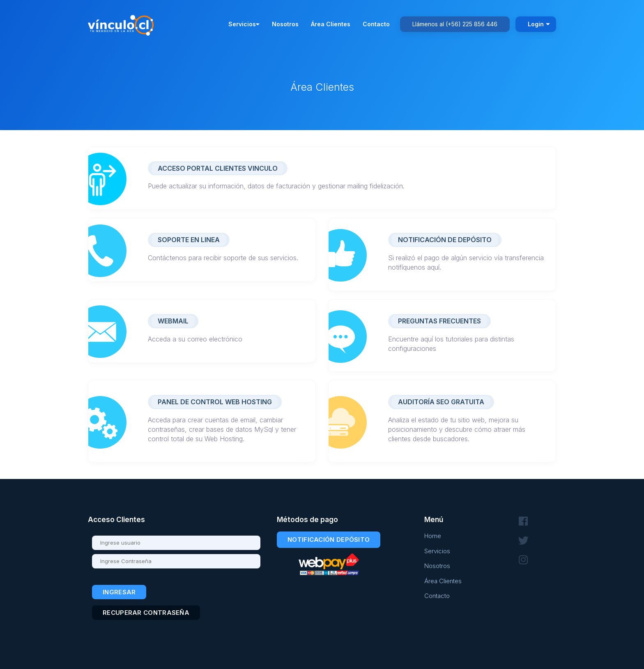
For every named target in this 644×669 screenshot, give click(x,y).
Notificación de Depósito (445, 240)
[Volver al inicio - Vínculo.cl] (123, 23)
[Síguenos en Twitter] (523, 541)
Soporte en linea (189, 240)
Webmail (173, 321)
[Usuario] (176, 543)
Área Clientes (331, 24)
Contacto (376, 24)
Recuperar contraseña (146, 613)
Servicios (244, 24)
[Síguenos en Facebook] (523, 521)
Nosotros (285, 24)
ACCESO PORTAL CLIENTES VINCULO (218, 168)
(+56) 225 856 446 (471, 24)
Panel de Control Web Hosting (215, 402)
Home (433, 536)
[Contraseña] (176, 561)
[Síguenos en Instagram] (523, 560)
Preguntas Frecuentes (439, 321)
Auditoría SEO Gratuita (441, 402)
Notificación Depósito (329, 540)
